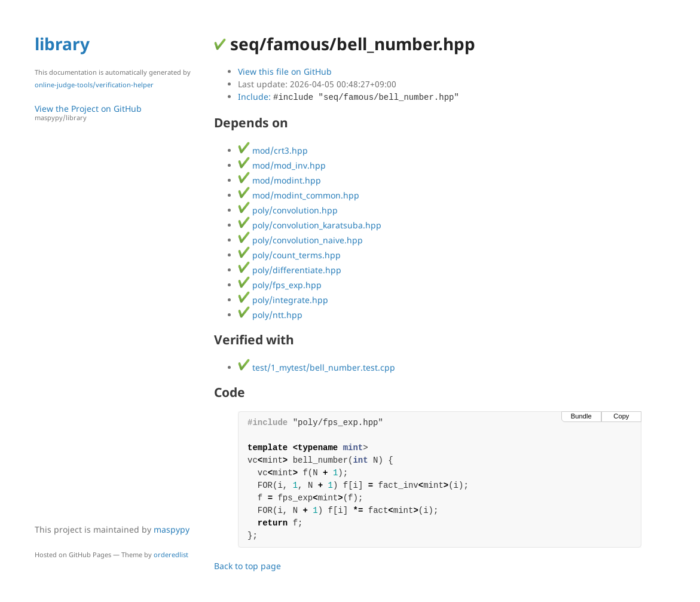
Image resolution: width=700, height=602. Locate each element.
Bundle (581, 416)
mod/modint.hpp (279, 180)
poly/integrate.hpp (283, 300)
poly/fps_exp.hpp (280, 285)
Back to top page (247, 566)
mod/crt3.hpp (273, 150)
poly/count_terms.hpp (289, 255)
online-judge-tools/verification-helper (94, 85)
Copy (621, 416)
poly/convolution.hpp (288, 210)
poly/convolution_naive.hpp (300, 240)
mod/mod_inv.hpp (282, 165)
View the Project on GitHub (118, 113)
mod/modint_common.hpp (299, 195)
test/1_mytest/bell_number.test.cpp (317, 367)
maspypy (172, 529)
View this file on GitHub (285, 71)
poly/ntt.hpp (270, 315)
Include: (349, 97)
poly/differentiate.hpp (290, 270)
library (62, 44)
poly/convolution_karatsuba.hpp (310, 225)
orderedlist (171, 554)
